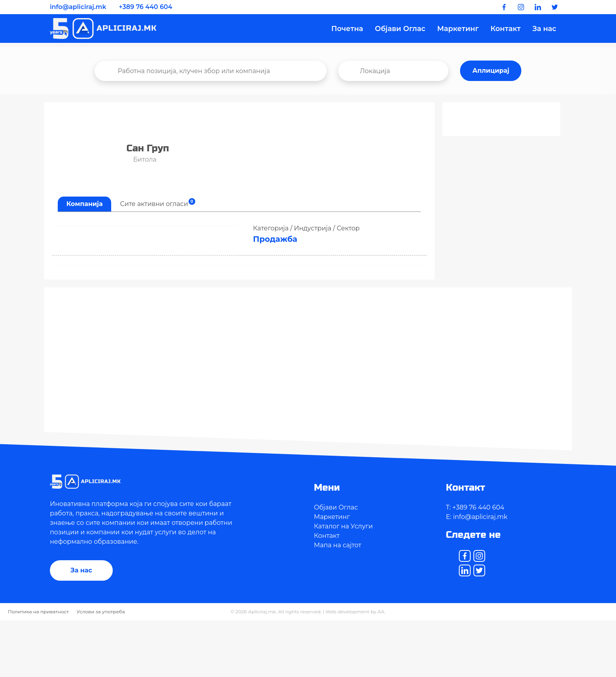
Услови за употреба (101, 612)
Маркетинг (458, 29)
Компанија (84, 204)
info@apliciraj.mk (78, 7)
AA (381, 612)
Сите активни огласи (157, 203)
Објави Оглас (400, 29)
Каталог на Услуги (343, 526)
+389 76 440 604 (146, 7)
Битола (141, 159)
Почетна (347, 29)
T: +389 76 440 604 (475, 507)
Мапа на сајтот (338, 545)
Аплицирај (491, 71)
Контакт (505, 29)
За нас (544, 29)
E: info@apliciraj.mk (477, 517)
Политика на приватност (38, 612)
